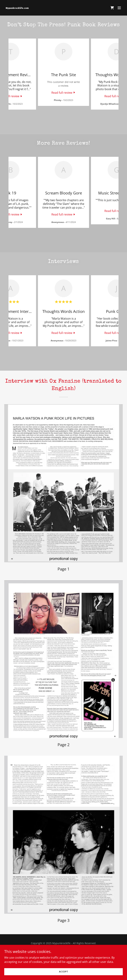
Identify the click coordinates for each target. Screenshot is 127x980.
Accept (63, 972)
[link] (46, 8)
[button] (119, 8)
